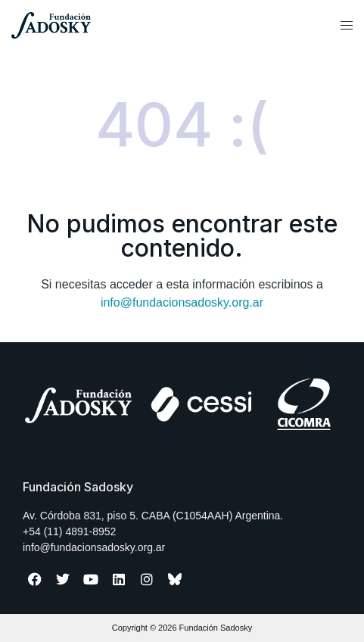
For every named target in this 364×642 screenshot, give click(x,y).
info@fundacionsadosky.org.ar (182, 302)
